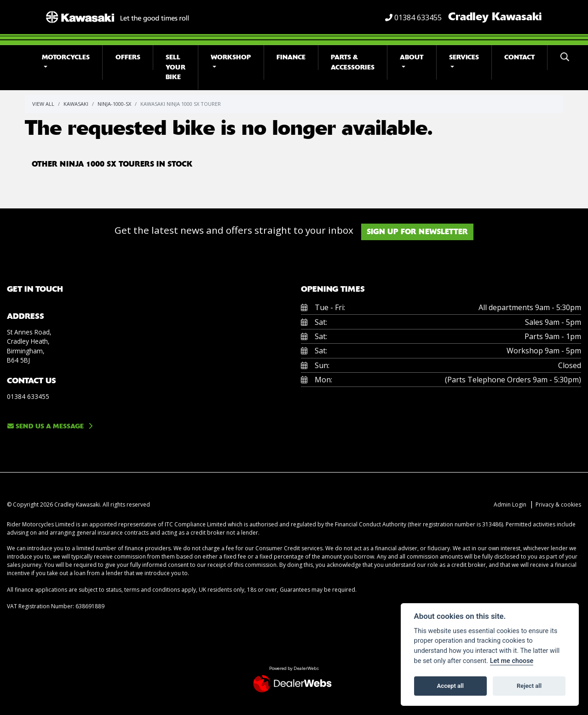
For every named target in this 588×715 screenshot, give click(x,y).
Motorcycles (66, 57)
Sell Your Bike (176, 67)
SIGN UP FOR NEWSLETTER (420, 232)
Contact (519, 57)
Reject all (529, 686)
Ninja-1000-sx (114, 104)
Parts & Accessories (353, 62)
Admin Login (510, 505)
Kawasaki (76, 104)
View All (43, 104)
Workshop (231, 57)
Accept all (450, 686)
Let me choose (512, 661)
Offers (128, 57)
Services (464, 57)
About (412, 57)
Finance (291, 57)
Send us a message (46, 426)
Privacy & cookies (558, 505)
